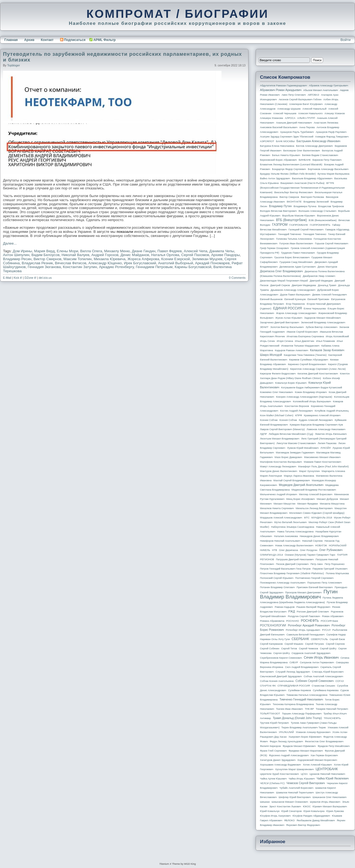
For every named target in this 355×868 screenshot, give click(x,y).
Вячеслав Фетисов (71, 263)
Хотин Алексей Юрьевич (317, 765)
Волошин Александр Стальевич (317, 211)
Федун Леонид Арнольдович (286, 741)
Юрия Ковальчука (314, 811)
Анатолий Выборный (176, 263)
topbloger (14, 65)
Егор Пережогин (295, 304)
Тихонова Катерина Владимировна (293, 704)
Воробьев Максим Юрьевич (299, 216)
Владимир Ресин (17, 259)
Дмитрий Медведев (321, 281)
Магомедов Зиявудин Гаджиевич (295, 453)
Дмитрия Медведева (304, 285)
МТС (307, 518)
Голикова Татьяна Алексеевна (294, 239)
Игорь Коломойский (337, 336)
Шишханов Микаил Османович (290, 802)
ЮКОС (307, 807)
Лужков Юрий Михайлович (303, 448)
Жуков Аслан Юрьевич (289, 318)
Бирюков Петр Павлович (327, 160)
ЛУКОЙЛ (326, 448)
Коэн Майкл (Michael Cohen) (277, 415)
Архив (29, 40)
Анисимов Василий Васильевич (279, 127)
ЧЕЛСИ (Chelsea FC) (272, 783)
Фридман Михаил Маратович (306, 751)
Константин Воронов (297, 406)
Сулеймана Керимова (326, 690)
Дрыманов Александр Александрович (293, 290)
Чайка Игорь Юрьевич (302, 779)
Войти (346, 40)
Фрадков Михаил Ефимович (299, 746)
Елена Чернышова (315, 309)
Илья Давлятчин (305, 341)
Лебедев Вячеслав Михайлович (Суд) (291, 434)
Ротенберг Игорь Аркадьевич (303, 630)
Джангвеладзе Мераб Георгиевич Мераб (284, 281)
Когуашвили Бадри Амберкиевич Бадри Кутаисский (312, 388)
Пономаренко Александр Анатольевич (283, 583)
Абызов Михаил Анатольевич (321, 90)
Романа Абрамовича (272, 621)
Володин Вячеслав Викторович (278, 211)
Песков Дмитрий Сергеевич (292, 564)
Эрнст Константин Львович (285, 807)
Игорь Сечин (267, 341)
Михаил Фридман (308, 504)
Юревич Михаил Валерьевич (330, 807)
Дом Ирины (23, 251)
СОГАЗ (340, 681)
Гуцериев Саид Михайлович (296, 262)
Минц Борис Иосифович (301, 499)
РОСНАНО (293, 621)
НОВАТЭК (321, 546)
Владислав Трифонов (331, 206)
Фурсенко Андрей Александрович (289, 755)
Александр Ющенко (105, 263)
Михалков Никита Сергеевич (277, 508)
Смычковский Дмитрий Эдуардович (281, 676)
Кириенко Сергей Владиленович (307, 364)
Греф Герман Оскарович (274, 248)
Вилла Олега (91, 251)
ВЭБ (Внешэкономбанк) (323, 220)
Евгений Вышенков (271, 299)
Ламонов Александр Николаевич (326, 429)
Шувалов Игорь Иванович (325, 802)
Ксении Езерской (175, 259)
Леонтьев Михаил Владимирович (280, 439)
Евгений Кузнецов (295, 299)
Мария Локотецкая (271, 476)
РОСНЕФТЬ (310, 621)
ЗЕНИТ (264, 327)
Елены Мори (67, 251)
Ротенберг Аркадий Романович (309, 625)
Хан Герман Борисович (324, 755)
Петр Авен (317, 564)
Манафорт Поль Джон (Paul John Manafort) (323, 467)
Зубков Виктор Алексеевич (322, 327)
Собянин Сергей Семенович (315, 681)
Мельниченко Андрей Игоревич (279, 494)
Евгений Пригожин (318, 299)
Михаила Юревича (110, 259)
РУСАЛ (326, 630)
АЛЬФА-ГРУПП (306, 118)
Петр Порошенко (335, 564)
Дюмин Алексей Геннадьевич (329, 295)
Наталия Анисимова (286, 536)
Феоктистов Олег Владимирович (324, 741)
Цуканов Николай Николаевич (327, 774)
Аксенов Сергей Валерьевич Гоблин (300, 99)
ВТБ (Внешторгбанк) (292, 220)
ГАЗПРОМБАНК (298, 225)
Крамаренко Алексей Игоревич (322, 415)
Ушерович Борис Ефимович (305, 737)
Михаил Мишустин (285, 504)
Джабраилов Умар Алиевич (319, 276)
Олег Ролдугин (309, 550)
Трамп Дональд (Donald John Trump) (297, 718)
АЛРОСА (290, 118)
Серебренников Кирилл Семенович (281, 658)
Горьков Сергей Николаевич (332, 244)
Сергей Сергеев (335, 644)
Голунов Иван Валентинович (296, 244)
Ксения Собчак (288, 420)
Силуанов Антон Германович (317, 662)
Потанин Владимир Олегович (277, 587)
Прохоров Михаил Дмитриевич (303, 593)
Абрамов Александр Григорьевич (329, 86)
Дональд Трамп (327, 285)
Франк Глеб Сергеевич (273, 751)
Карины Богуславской (193, 267)
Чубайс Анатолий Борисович (296, 788)
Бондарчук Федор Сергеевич (289, 169)
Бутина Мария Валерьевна (334, 174)
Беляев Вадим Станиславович (320, 155)
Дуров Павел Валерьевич (295, 295)
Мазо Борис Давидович (289, 457)
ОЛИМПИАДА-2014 (271, 555)
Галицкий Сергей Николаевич (306, 230)
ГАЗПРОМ (280, 225)
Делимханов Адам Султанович (298, 267)
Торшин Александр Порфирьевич (302, 714)
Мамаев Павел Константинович (323, 462)
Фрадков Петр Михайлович (334, 746)
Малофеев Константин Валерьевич (281, 462)
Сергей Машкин (294, 644)
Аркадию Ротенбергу (116, 267)
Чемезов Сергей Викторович (306, 783)
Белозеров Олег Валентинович (302, 151)
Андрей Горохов (105, 255)
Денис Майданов (135, 255)
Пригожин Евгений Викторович (315, 587)
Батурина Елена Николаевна (277, 146)
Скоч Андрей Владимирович (302, 667)
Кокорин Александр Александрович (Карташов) (304, 397)
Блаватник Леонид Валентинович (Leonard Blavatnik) (291, 165)
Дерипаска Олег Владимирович (281, 271)
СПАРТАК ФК (268, 686)
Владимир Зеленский (316, 202)
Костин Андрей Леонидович (297, 411)
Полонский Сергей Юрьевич (277, 578)
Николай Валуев (75, 255)
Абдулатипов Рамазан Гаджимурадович (283, 86)
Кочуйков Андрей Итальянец (332, 411)
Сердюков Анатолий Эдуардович (311, 653)
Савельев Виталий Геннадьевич (306, 635)
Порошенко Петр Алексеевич (325, 583)
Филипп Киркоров (270, 746)
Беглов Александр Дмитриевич (314, 146)
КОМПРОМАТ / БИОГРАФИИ (177, 14)
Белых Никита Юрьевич (286, 155)
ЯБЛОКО (289, 820)
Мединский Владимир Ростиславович (314, 490)
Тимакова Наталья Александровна (307, 695)
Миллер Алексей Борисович (316, 494)
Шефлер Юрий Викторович (295, 797)
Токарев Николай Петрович (332, 709)
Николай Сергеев (312, 541)
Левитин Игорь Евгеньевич (331, 434)
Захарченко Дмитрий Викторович (280, 322)
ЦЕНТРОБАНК (327, 769)
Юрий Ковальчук (270, 811)
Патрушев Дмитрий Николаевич (295, 559)
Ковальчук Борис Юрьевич (291, 383)
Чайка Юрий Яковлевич (332, 778)
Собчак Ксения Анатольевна (277, 681)
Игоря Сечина (285, 341)
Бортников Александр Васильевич (328, 169)
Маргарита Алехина (333, 471)
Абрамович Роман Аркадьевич (281, 90)
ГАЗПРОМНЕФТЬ (320, 225)
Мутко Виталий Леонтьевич (290, 522)
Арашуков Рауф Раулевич (331, 132)
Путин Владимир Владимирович (299, 594)
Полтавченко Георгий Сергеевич (314, 578)
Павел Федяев (169, 251)
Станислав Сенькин (324, 686)
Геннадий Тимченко (290, 234)
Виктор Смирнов (48, 259)
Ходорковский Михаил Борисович (317, 760)
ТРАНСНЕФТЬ (332, 718)
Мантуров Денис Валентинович (279, 471)
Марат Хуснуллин (309, 471)
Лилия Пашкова (327, 443)
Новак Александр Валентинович (294, 546)
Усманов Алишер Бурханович (313, 732)
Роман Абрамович (333, 616)
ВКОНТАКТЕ (294, 202)
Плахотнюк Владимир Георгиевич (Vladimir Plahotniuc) (292, 573)
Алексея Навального (310, 113)
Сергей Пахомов (195, 255)
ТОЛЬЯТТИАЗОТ (270, 714)
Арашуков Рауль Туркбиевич (297, 132)
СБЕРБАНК (300, 639)
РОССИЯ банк (329, 621)
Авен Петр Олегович (294, 95)
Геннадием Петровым (154, 267)
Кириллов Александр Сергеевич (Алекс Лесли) (318, 369)
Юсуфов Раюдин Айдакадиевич (311, 816)
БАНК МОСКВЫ (286, 141)
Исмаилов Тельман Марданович (300, 346)
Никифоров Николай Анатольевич (280, 541)
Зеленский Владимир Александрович (323, 322)
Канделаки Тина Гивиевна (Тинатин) (305, 355)
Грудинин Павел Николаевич (298, 253)
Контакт (47, 40)
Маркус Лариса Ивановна (299, 476)
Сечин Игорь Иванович (321, 658)
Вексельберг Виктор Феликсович (294, 192)
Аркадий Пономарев (212, 263)
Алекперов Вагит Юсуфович (306, 104)
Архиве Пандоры (225, 255)
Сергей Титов (289, 649)
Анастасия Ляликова (326, 123)
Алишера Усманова (271, 118)
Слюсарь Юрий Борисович (328, 672)
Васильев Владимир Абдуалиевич (312, 178)
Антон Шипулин (16, 255)
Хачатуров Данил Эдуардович (278, 760)
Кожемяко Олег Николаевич (276, 392)
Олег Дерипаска (288, 550)
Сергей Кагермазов (271, 644)
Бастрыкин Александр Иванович (319, 141)
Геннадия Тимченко (315, 234)
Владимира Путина (305, 206)
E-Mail (7, 278)
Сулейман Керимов (300, 690)
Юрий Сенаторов (291, 811)
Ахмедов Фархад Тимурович (332, 137)
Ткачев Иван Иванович (290, 709)
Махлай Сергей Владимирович (292, 480)
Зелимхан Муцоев (207, 259)
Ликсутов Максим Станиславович (296, 443)
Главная (11, 40)
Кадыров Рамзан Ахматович (292, 350)
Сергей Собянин (270, 649)
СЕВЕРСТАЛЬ (319, 639)
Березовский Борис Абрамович (278, 160)
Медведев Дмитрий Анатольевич (301, 485)
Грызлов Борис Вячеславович (292, 257)
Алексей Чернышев (285, 113)
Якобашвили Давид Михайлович (316, 820)
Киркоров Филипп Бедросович (278, 374)
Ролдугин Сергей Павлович (304, 616)
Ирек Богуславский (140, 263)
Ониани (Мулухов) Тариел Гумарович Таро (310, 555)
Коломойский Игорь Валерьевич (312, 401)
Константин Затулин (80, 267)
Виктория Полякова (313, 197)
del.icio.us (45, 278)
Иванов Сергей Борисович (302, 332)
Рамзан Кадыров (285, 607)
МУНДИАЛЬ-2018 (322, 518)
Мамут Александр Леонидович (278, 467)
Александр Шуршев (289, 109)
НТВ (275, 550)
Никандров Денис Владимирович (319, 536)
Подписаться (73, 40)
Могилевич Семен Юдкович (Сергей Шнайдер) (317, 513)
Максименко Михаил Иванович (322, 457)
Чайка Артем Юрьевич (273, 779)
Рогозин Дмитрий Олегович (313, 612)
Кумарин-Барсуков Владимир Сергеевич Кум (316, 425)
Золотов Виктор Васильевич (287, 327)
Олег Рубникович (331, 550)
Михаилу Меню (117, 251)
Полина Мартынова (337, 573)
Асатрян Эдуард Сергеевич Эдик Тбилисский (287, 137)
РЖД (292, 611)
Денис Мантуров (327, 267)
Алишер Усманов (335, 113)
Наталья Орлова (165, 255)
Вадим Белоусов (45, 255)
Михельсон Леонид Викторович (314, 508)
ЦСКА (304, 774)
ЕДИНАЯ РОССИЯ (287, 308)
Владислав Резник (37, 263)
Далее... (10, 243)
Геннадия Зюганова (44, 267)
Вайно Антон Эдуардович (275, 178)
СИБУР (294, 662)
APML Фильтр (105, 40)
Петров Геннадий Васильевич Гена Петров (285, 569)
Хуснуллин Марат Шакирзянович (295, 769)
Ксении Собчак (269, 420)
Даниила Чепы (222, 251)
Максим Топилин (77, 259)
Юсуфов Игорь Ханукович (275, 816)
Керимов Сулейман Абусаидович (308, 360)
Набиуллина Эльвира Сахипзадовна (292, 527)
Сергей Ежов (337, 639)
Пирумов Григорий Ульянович (330, 569)
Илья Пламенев (325, 341)
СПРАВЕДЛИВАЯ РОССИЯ (294, 686)
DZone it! (30, 278)
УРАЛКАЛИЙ (286, 732)
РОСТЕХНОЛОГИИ (273, 625)
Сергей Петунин (314, 644)
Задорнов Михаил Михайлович (323, 318)
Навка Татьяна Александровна (295, 532)
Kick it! (18, 278)
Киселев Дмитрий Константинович (318, 374)
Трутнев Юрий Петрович (274, 723)
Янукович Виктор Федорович (303, 825)
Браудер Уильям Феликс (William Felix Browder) (288, 174)
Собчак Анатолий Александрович (323, 676)
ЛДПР (263, 434)
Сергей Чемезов (308, 649)
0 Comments (237, 278)
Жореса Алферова (143, 259)
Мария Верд (45, 251)
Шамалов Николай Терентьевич (295, 793)
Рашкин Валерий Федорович (313, 607)
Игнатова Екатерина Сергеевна (305, 336)
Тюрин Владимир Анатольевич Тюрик (304, 728)
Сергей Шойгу (328, 649)
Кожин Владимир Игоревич (311, 392)
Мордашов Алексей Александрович (281, 518)
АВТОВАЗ (313, 95)
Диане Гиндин (144, 251)
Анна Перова (307, 127)
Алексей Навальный (314, 109)
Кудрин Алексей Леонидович (316, 420)
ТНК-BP (309, 709)
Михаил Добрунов (327, 499)
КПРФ (299, 415)
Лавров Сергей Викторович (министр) (282, 429)
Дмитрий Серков (280, 285)
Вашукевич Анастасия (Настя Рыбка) (302, 183)
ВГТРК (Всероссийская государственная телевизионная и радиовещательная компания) (302, 188)
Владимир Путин (280, 206)
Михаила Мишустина (332, 504)
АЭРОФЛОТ (267, 141)
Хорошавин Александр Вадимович (280, 765)
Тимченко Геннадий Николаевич (301, 699)
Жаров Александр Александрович (296, 313)
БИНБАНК (305, 160)
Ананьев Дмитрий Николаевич (294, 123)
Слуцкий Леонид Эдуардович (293, 672)
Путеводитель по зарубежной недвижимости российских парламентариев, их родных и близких (122, 57)
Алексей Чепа (196, 251)
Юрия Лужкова (335, 811)
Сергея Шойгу (282, 653)
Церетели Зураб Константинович (279, 774)
